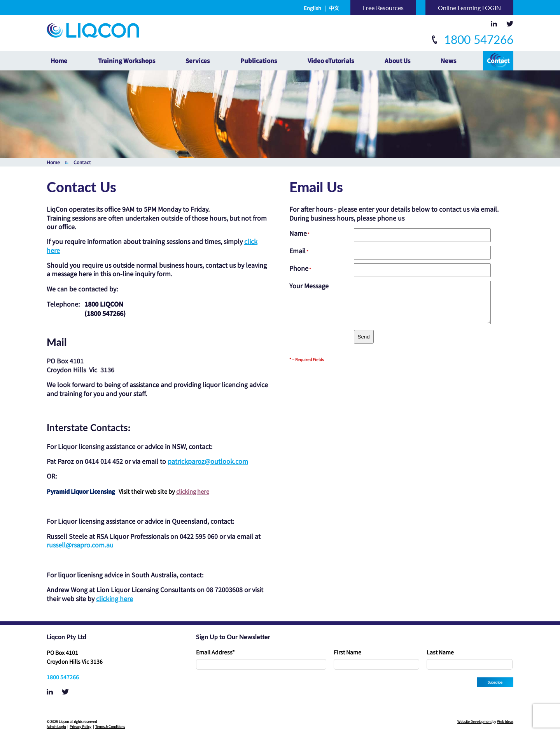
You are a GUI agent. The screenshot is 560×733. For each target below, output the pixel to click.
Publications (259, 60)
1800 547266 (473, 39)
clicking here (193, 491)
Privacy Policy (80, 727)
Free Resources (383, 8)
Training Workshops (127, 60)
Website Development (474, 722)
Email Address (215, 652)
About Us (397, 60)
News (448, 60)
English (312, 8)
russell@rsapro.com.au (80, 545)
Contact (498, 60)
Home (59, 60)
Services (198, 60)
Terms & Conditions (110, 727)
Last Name (440, 652)
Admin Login (56, 727)
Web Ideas (505, 722)
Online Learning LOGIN (469, 8)
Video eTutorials (331, 60)
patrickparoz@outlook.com (208, 461)
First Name (347, 652)
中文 (334, 8)
